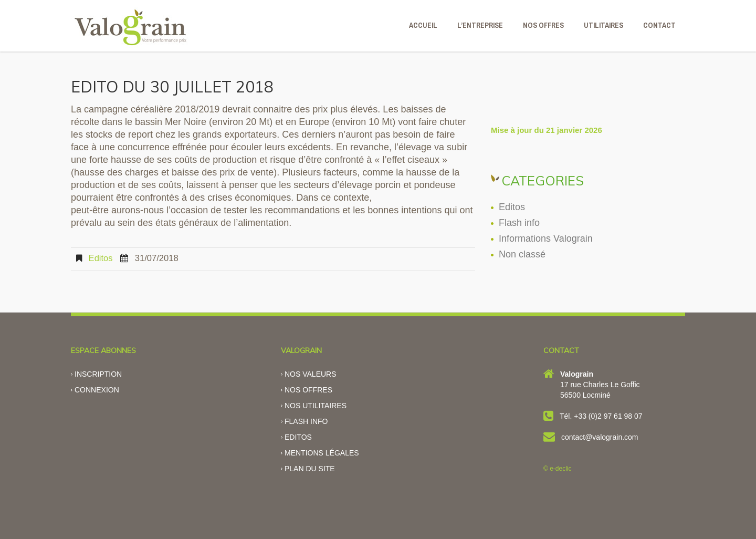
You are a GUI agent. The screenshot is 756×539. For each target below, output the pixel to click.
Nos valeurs (311, 374)
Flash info (519, 223)
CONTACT (659, 25)
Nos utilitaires (316, 406)
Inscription (98, 374)
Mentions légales (322, 453)
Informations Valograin (546, 239)
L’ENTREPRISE (480, 25)
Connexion (97, 390)
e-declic (560, 469)
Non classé (522, 254)
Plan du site (310, 469)
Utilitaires (603, 25)
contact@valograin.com (600, 437)
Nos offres (308, 390)
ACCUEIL (423, 25)
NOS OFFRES (543, 25)
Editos (101, 258)
